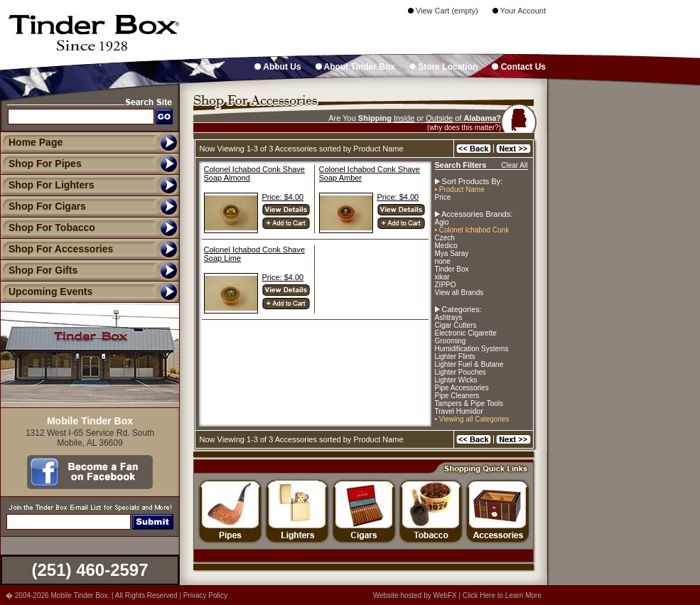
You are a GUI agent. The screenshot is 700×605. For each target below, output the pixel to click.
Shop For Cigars (43, 206)
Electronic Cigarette (466, 333)
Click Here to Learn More (502, 595)
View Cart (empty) (443, 11)
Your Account (519, 11)
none (443, 261)
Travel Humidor (459, 411)
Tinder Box (452, 269)
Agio (442, 222)
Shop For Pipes (41, 164)
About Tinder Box (355, 67)
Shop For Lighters (47, 185)
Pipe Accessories (462, 388)
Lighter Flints (455, 357)
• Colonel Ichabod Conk (472, 230)
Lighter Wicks (456, 380)
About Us (278, 67)
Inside (404, 118)
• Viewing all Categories (472, 419)
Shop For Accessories (56, 249)
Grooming (451, 341)
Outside (439, 118)
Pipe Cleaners (457, 396)
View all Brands (459, 293)
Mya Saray (452, 253)
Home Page (36, 142)
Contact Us (519, 67)
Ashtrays (449, 317)
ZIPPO (446, 285)
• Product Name (460, 189)
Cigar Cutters (456, 325)
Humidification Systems (472, 349)
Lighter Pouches (461, 372)
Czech (445, 238)
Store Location (443, 67)
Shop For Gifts (39, 270)
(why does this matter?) (464, 128)
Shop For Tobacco (48, 227)
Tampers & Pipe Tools (469, 403)
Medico (446, 246)
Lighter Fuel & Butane (469, 364)
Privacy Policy (205, 595)
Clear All (514, 165)
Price (443, 197)
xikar (442, 277)
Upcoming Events (46, 291)
